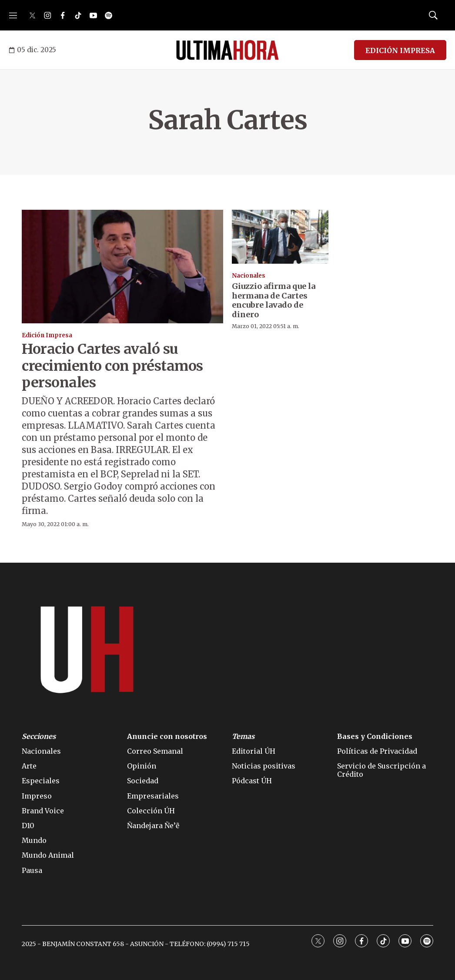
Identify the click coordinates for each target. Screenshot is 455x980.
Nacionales (249, 276)
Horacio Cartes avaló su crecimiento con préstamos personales (112, 366)
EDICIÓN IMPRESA (400, 50)
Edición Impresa (47, 335)
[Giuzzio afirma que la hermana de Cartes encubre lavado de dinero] (280, 237)
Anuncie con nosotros (167, 737)
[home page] (227, 50)
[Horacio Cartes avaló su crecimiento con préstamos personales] (122, 267)
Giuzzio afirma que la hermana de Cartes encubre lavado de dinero (274, 300)
